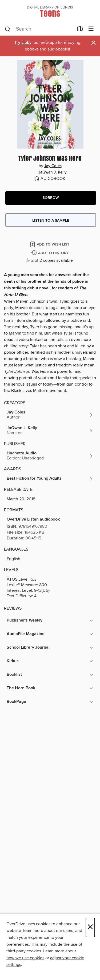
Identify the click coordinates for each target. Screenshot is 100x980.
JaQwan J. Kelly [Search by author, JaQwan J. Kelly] (53, 172)
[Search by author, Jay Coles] (50, 415)
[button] (51, 198)
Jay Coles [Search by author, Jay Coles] (53, 166)
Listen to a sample (51, 221)
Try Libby (23, 43)
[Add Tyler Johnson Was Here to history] (51, 253)
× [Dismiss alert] (93, 43)
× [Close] (90, 928)
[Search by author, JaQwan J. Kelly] (50, 430)
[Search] (8, 29)
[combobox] (39, 29)
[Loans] (80, 30)
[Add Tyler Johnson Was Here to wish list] (50, 244)
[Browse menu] (91, 29)
